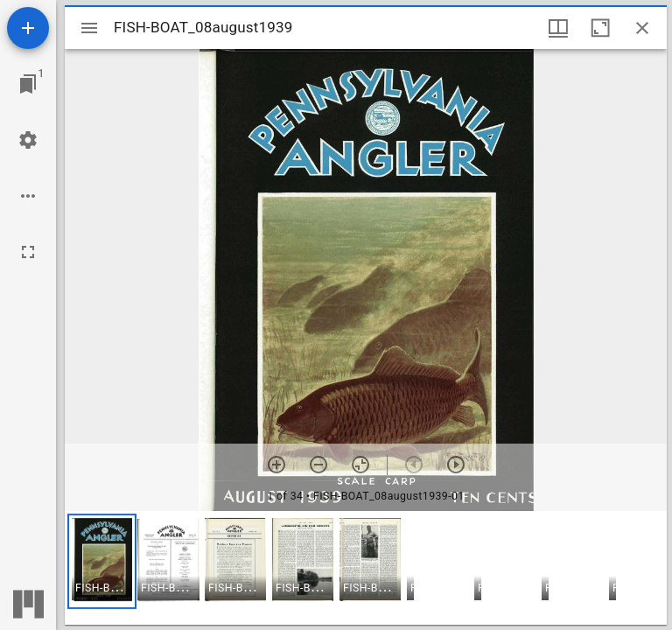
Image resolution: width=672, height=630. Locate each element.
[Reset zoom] (360, 465)
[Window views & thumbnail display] (558, 28)
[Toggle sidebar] (89, 28)
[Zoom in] (276, 465)
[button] (102, 561)
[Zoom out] (318, 465)
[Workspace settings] (28, 140)
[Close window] (642, 28)
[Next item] (456, 465)
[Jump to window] (28, 84)
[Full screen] (28, 252)
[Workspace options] (28, 196)
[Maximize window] (600, 28)
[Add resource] (28, 28)
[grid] (366, 568)
